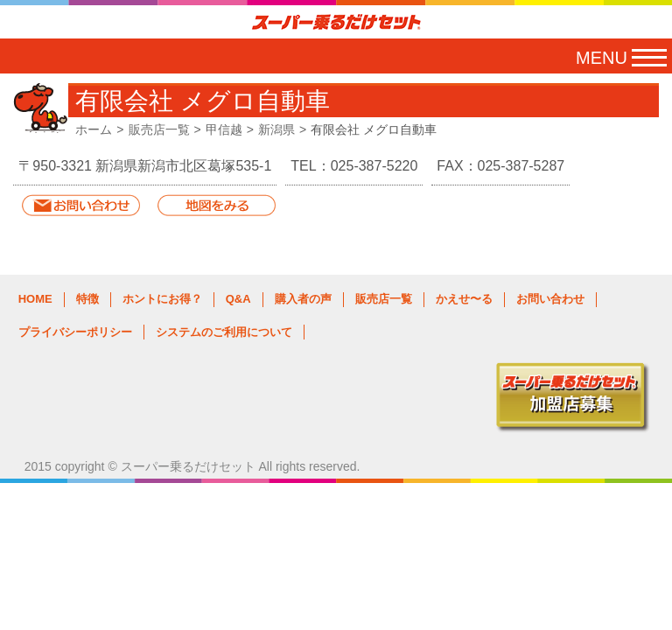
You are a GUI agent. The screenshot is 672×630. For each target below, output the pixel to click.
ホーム (94, 129)
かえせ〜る (464, 299)
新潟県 (276, 129)
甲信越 (224, 129)
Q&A (238, 299)
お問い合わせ (550, 299)
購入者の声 (303, 299)
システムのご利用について (224, 332)
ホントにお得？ (162, 299)
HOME (35, 299)
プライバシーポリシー (75, 332)
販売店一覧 (159, 129)
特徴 (87, 299)
